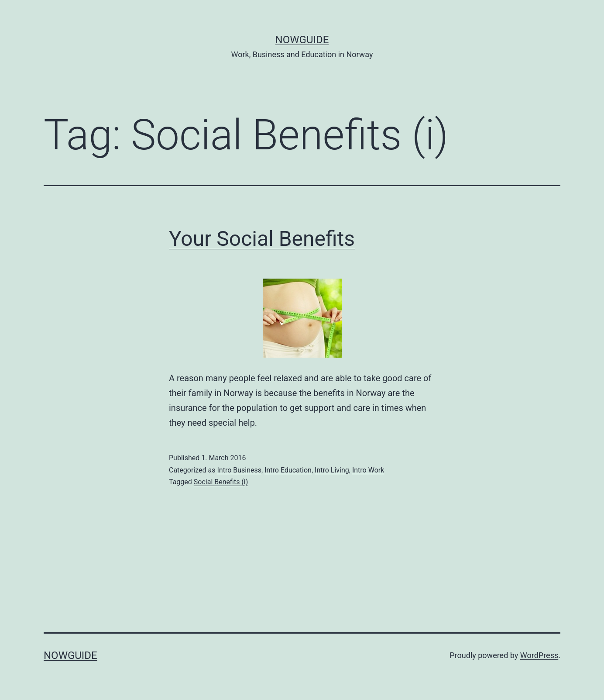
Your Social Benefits (262, 239)
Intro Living (332, 470)
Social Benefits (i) (221, 482)
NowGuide (302, 40)
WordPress (539, 655)
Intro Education (288, 470)
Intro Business (239, 470)
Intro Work (368, 470)
